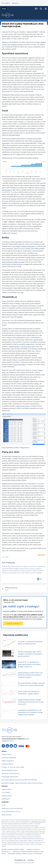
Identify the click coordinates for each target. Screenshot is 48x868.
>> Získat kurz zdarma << (13, 623)
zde (32, 219)
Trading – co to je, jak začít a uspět (13, 767)
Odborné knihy (6, 815)
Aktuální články (7, 754)
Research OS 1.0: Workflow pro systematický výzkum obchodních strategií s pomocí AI (29, 664)
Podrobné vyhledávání (9, 758)
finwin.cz (7, 154)
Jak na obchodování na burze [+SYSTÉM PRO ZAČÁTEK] (19, 780)
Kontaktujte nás (20, 860)
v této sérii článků (14, 135)
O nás (4, 805)
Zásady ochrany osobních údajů (13, 849)
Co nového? (6, 3)
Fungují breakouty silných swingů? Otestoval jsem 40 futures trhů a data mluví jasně (31, 702)
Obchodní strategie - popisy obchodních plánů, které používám (22, 783)
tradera (41, 211)
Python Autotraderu (19, 364)
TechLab (5, 329)
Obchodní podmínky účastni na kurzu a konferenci (25, 853)
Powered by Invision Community (24, 863)
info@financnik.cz (8, 741)
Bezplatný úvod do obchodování (12, 808)
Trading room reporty (23, 406)
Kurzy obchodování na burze (11, 811)
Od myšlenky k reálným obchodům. (24, 246)
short (44, 143)
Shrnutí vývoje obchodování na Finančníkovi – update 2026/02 (28, 693)
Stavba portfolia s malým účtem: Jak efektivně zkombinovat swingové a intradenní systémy (30, 675)
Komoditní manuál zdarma (10, 773)
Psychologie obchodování (10, 777)
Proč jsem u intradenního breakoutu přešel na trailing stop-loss (30, 643)
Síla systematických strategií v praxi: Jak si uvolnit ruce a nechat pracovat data (31, 684)
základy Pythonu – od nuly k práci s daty (22, 346)
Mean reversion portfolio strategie (13, 262)
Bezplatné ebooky (7, 764)
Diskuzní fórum (7, 789)
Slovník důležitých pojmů (10, 770)
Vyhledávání (6, 799)
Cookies (30, 860)
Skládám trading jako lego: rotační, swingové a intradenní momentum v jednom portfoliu (30, 654)
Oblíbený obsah (7, 796)
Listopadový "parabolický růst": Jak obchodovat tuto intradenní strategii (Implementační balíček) (30, 712)
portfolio (14, 199)
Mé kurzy (15, 3)
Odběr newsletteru (8, 761)
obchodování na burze (38, 822)
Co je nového (6, 792)
